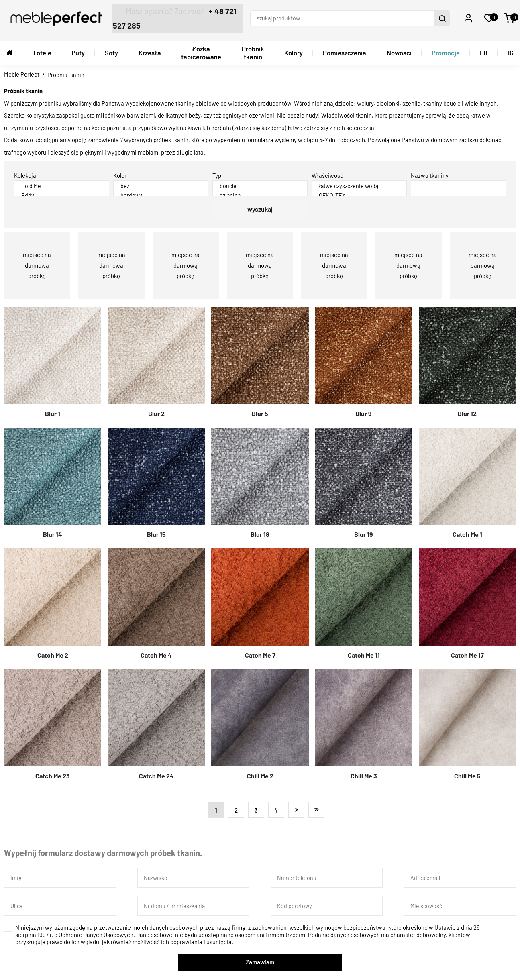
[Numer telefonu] (327, 875)
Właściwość (327, 173)
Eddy (62, 192)
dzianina (260, 192)
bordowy (161, 192)
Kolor (120, 173)
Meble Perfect (22, 71)
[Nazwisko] (193, 875)
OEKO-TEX (359, 192)
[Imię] (60, 875)
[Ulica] (60, 903)
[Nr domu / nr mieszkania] (193, 903)
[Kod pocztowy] (327, 903)
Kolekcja (25, 173)
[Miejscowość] (460, 903)
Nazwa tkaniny (430, 173)
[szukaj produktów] (347, 17)
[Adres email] (460, 875)
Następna (296, 807)
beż (161, 182)
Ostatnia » (316, 807)
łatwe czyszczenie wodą (359, 182)
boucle (260, 182)
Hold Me (62, 182)
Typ (217, 173)
